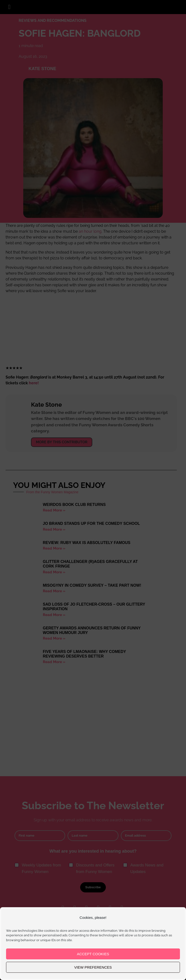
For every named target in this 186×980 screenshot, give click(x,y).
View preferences (93, 967)
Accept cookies (93, 954)
